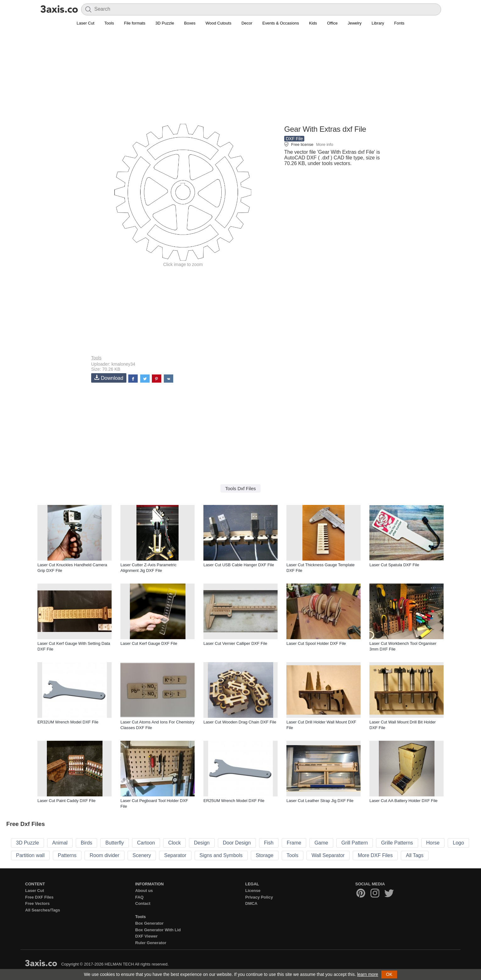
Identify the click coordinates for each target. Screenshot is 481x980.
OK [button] (389, 974)
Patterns (67, 855)
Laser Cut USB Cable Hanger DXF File (239, 565)
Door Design (237, 843)
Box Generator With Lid (158, 930)
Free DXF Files (39, 897)
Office (332, 23)
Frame (294, 843)
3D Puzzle (165, 23)
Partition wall (30, 855)
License (253, 891)
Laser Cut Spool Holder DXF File (316, 643)
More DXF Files (375, 855)
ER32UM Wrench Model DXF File (68, 722)
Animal (60, 843)
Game (321, 843)
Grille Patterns (397, 843)
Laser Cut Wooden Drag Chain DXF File (240, 722)
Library (378, 23)
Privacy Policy (259, 897)
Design (202, 843)
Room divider (104, 855)
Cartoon (146, 843)
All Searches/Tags (43, 910)
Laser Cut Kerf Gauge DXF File (149, 643)
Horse (433, 843)
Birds (86, 843)
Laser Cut (86, 23)
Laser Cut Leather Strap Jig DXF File (320, 801)
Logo (458, 843)
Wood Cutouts (218, 23)
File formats (135, 23)
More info (324, 144)
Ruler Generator (151, 943)
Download (109, 378)
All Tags (415, 855)
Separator (175, 855)
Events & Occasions (281, 23)
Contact (143, 903)
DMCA (251, 903)
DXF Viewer (146, 936)
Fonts (399, 23)
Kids (313, 23)
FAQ (139, 897)
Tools (109, 23)
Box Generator (149, 923)
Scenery (142, 855)
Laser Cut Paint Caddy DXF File (66, 801)
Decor (247, 23)
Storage (265, 855)
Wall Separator (328, 855)
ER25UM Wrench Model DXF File (234, 801)
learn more (368, 974)
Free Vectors (37, 903)
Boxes (190, 23)
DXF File (294, 139)
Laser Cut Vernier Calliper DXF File (235, 643)
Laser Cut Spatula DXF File (394, 565)
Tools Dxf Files (240, 488)
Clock (174, 843)
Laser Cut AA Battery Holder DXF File (404, 801)
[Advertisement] (240, 79)
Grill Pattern (355, 843)
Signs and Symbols (221, 855)
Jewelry (355, 23)
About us (144, 891)
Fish (269, 843)
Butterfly (115, 843)
